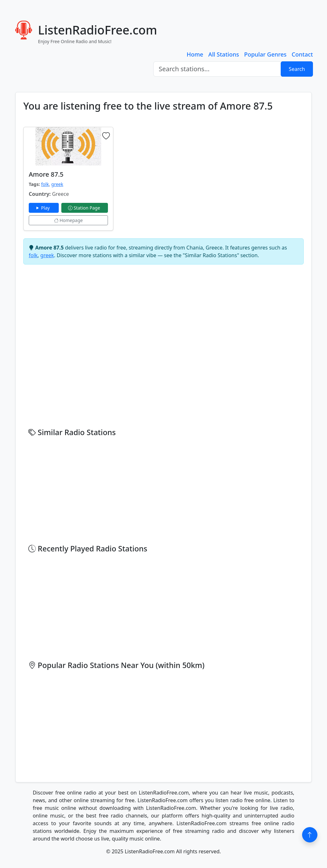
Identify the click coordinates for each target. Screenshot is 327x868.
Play (44, 208)
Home (195, 54)
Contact (302, 54)
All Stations (224, 54)
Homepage (68, 220)
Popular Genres (265, 54)
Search (297, 69)
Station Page (85, 208)
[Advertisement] (192, 172)
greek (57, 184)
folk (45, 184)
